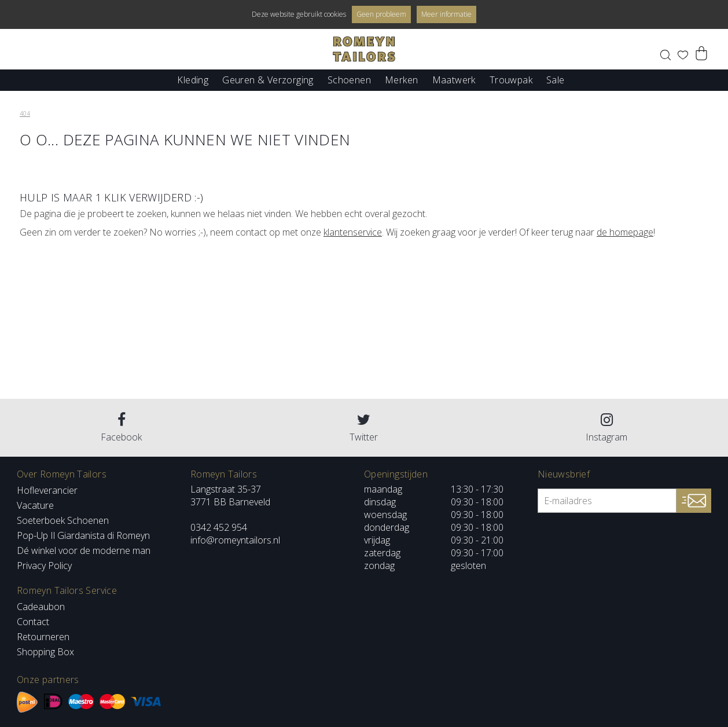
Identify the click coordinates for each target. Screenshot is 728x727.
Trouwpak (511, 79)
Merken (401, 79)
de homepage (625, 232)
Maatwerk (454, 79)
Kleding (193, 79)
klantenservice (353, 232)
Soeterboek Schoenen (63, 520)
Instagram (606, 428)
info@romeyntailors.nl (235, 540)
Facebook (121, 428)
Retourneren (43, 637)
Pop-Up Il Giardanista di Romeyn (83, 535)
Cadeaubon (41, 607)
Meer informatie (446, 14)
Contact (33, 622)
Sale (556, 79)
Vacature (35, 505)
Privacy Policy (44, 566)
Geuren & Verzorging (268, 79)
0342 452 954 (219, 527)
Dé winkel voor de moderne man (84, 550)
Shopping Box (45, 652)
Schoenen (349, 79)
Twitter (364, 428)
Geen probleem (381, 14)
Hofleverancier (47, 490)
